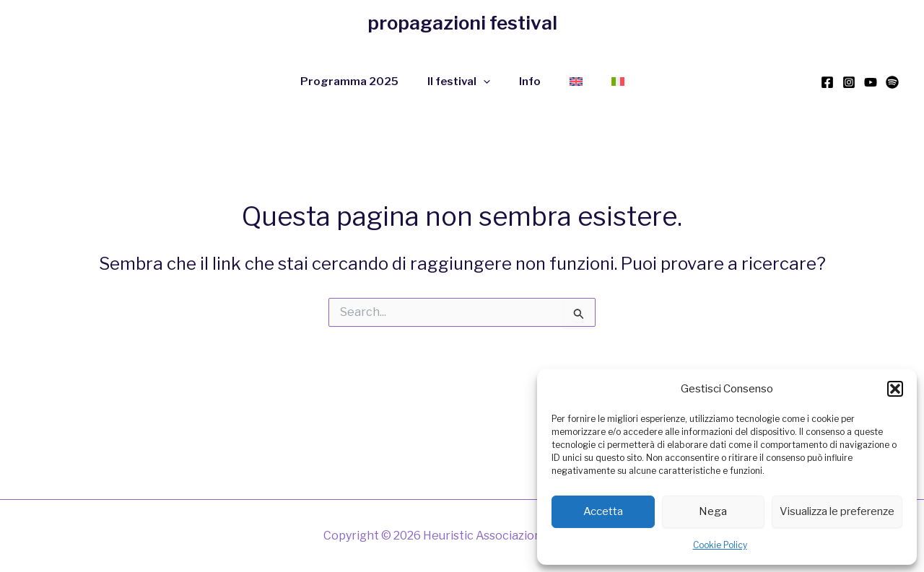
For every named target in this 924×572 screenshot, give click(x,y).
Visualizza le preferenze (837, 511)
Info (530, 82)
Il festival (459, 82)
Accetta (603, 511)
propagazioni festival (462, 23)
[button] (895, 389)
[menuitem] (576, 82)
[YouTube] (871, 82)
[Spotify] (892, 82)
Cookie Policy (720, 545)
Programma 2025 (349, 82)
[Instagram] (849, 82)
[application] (483, 82)
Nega (713, 511)
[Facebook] (827, 82)
